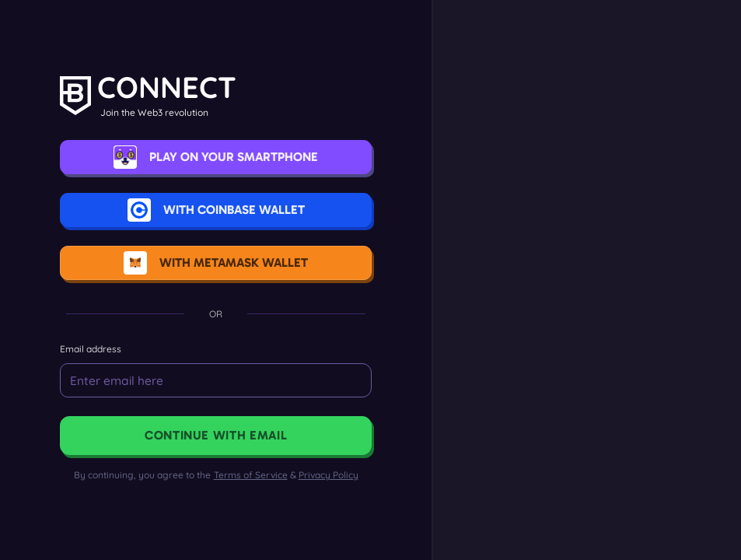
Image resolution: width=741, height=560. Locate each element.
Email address (97, 349)
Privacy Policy (329, 475)
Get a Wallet (601, 383)
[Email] (222, 380)
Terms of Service (251, 475)
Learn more (601, 410)
